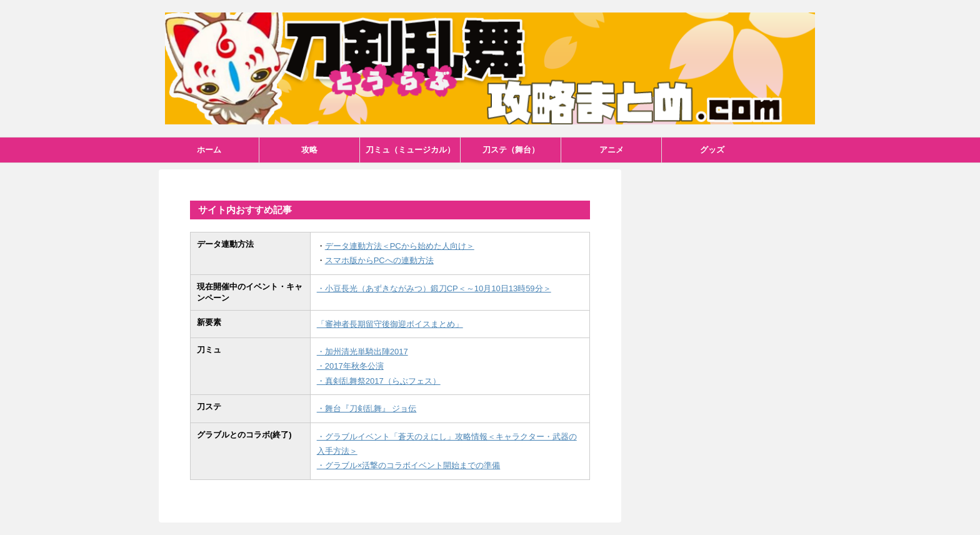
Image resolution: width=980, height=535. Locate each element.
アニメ (612, 150)
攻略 (309, 150)
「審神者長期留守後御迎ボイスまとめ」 (390, 324)
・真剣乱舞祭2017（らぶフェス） (379, 381)
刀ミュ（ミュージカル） (410, 150)
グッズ (712, 150)
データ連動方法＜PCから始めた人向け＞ (400, 246)
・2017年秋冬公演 (350, 366)
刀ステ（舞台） (511, 150)
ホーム (209, 150)
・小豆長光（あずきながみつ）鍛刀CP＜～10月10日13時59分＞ (434, 288)
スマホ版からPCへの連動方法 (379, 260)
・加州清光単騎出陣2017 (362, 352)
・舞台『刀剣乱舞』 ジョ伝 (367, 408)
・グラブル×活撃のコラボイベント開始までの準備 (409, 465)
